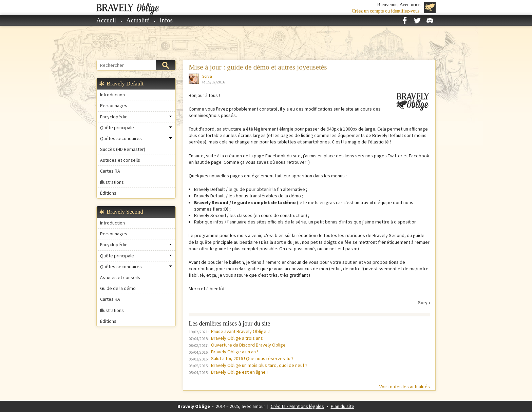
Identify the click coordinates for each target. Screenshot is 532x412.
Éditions (108, 193)
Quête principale (117, 127)
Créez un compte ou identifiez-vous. (386, 11)
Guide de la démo (118, 288)
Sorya (207, 76)
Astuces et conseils (120, 160)
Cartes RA (110, 171)
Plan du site (343, 406)
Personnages (114, 105)
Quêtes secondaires (121, 138)
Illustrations (112, 182)
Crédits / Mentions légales (297, 406)
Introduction (112, 95)
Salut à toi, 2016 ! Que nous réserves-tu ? (252, 358)
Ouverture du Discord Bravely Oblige (248, 345)
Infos (166, 20)
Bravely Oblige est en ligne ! (239, 372)
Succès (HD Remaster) (123, 149)
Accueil (106, 20)
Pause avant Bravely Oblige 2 (240, 331)
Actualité (138, 20)
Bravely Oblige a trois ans (237, 338)
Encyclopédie (114, 117)
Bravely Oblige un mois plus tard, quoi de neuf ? (259, 365)
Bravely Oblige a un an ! (234, 352)
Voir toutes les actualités (405, 387)
